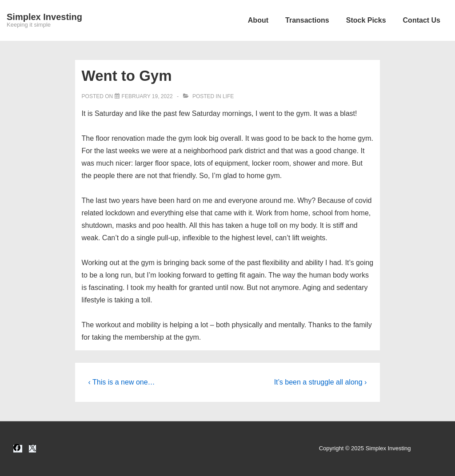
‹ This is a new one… (122, 382)
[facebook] (18, 449)
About (258, 20)
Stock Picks (366, 20)
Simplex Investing (44, 17)
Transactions (307, 20)
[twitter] (32, 449)
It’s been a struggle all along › (321, 382)
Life (228, 96)
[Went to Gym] (147, 96)
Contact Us (422, 20)
